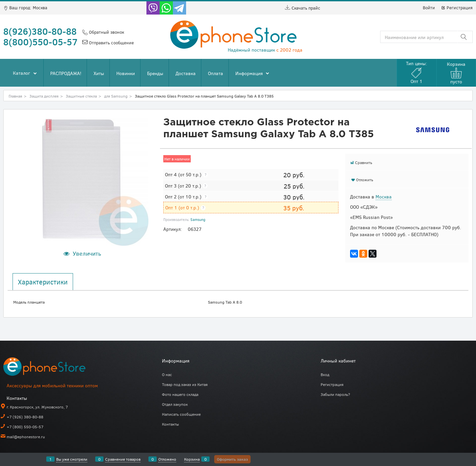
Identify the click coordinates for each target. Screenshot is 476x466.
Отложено (167, 459)
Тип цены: (416, 72)
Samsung (198, 219)
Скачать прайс (303, 8)
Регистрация (457, 8)
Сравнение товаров (123, 459)
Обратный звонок (106, 32)
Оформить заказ (232, 459)
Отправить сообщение (111, 43)
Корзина (192, 459)
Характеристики (43, 282)
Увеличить (87, 253)
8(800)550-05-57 (40, 42)
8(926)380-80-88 (40, 31)
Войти (429, 8)
